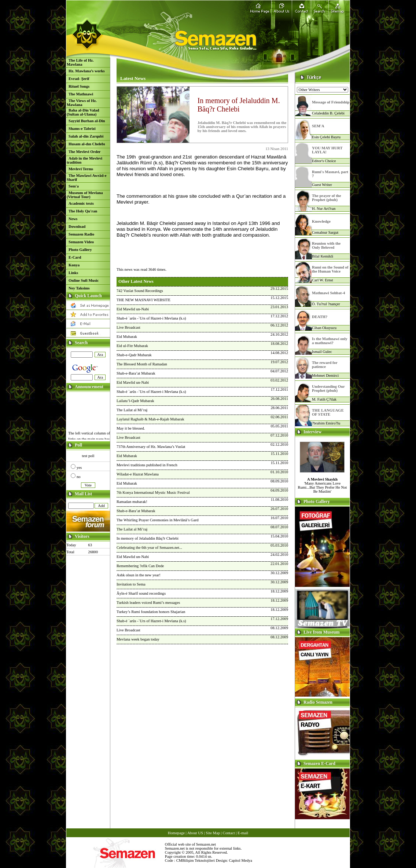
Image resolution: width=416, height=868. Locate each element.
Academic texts (81, 203)
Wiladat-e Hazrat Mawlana (138, 474)
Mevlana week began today (138, 639)
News (73, 219)
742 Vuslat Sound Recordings (140, 291)
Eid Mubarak (127, 337)
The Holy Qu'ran (83, 211)
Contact (229, 833)
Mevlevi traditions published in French (147, 465)
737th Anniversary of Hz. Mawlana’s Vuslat (151, 447)
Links (73, 273)
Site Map (213, 833)
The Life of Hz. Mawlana (80, 62)
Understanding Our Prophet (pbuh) (328, 389)
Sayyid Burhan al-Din (87, 121)
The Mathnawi (81, 94)
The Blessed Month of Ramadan (142, 364)
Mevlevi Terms (81, 169)
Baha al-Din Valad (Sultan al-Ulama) (83, 112)
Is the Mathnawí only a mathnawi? (330, 341)
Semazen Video (81, 242)
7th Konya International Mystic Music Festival (153, 493)
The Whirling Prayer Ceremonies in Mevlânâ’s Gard (158, 520)
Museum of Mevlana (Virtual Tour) (85, 195)
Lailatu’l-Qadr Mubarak (135, 401)
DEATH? (320, 317)
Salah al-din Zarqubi (86, 136)
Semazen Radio (81, 234)
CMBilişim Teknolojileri (196, 860)
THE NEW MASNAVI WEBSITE (143, 300)
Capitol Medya (240, 860)
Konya (74, 265)
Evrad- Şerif (79, 79)
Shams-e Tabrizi (82, 129)
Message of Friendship (331, 102)
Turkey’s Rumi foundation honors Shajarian (151, 612)
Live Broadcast (128, 327)
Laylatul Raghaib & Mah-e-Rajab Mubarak (150, 419)
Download (77, 227)
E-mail (243, 833)
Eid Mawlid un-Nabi (133, 309)
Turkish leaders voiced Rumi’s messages (148, 603)
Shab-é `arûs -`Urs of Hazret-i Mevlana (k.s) (151, 318)
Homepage (176, 833)
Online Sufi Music (84, 280)
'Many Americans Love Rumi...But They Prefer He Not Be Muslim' (323, 485)
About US (195, 833)
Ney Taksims (79, 288)
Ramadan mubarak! (132, 502)
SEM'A (318, 126)
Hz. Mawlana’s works (87, 71)
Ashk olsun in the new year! (139, 575)
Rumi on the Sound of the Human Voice (330, 269)
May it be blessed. (131, 428)
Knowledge (321, 221)
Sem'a (74, 186)
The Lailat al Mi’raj (132, 410)
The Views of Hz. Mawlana (82, 103)
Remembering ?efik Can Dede (140, 566)
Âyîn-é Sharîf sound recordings (141, 593)
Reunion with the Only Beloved (326, 245)
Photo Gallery (80, 250)
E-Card (75, 257)
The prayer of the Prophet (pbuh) (326, 198)
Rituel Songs (79, 86)
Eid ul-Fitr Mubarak (132, 346)
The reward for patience (325, 365)
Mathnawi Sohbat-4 (328, 293)
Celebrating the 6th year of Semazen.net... (149, 548)
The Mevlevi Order (85, 152)
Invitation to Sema (131, 584)
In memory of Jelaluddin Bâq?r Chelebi (148, 538)
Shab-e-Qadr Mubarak (134, 355)
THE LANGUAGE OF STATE (328, 412)
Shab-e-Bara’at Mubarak (136, 373)
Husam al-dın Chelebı (87, 144)
